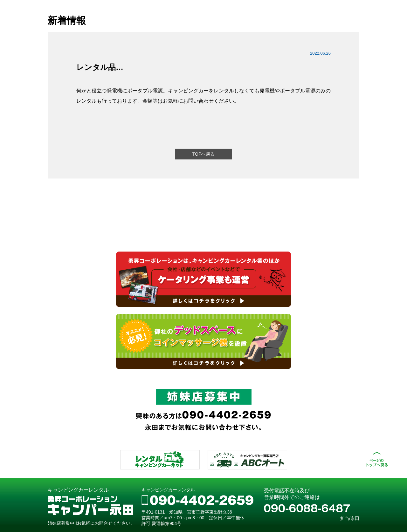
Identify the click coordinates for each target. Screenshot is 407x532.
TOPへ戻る (204, 154)
